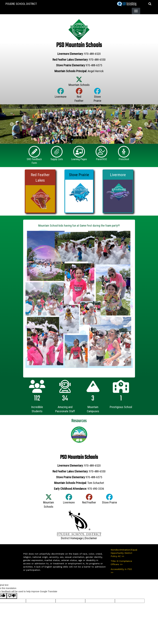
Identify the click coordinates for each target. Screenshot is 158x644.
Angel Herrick (96, 71)
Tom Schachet (96, 483)
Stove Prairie (79, 175)
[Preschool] (124, 151)
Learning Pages (79, 159)
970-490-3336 (96, 489)
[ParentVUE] (101, 151)
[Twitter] (79, 83)
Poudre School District (21, 4)
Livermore (118, 175)
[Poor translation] (12, 596)
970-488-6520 (92, 54)
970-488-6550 (97, 60)
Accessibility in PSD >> (121, 571)
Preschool (124, 159)
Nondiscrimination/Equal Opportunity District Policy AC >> (123, 553)
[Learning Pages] (79, 151)
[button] (150, 4)
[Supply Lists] (57, 151)
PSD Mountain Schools (79, 45)
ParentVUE (101, 159)
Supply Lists (57, 159)
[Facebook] (61, 95)
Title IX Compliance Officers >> (121, 563)
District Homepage (72, 538)
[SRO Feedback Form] (34, 151)
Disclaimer (91, 538)
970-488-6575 (94, 65)
